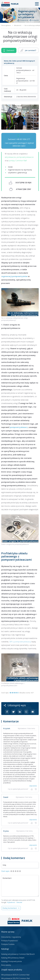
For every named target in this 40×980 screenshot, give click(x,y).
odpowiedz (33, 786)
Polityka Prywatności (10, 941)
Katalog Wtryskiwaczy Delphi (13, 958)
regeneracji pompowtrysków (14, 276)
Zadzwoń (9, 50)
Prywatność (11, 902)
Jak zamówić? (28, 50)
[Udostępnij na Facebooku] (7, 712)
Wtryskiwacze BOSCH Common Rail (15, 975)
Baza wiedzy (6, 965)
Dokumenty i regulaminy (11, 937)
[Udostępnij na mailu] (33, 712)
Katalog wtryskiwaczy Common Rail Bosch (18, 954)
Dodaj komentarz (10, 908)
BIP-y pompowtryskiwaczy (20, 642)
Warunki (19, 902)
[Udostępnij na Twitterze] (13, 712)
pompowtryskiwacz (19, 427)
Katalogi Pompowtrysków (12, 961)
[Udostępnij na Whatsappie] (26, 712)
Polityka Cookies (8, 944)
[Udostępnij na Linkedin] (20, 712)
